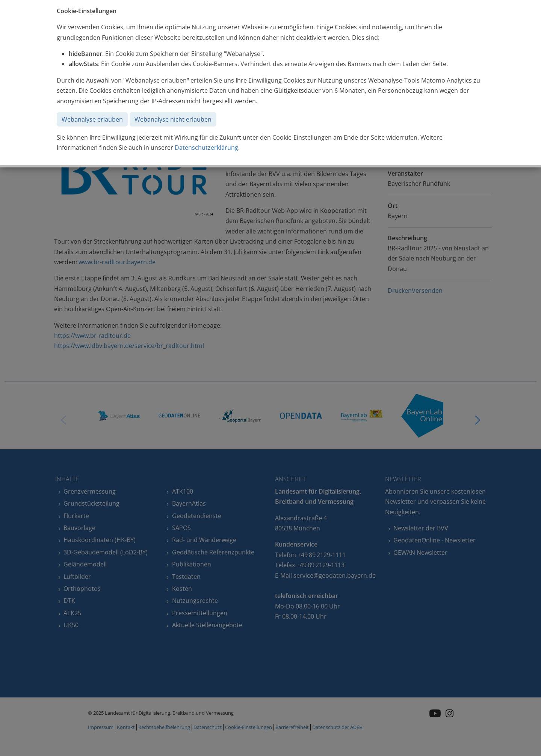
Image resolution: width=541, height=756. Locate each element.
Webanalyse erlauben (92, 119)
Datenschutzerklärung (206, 148)
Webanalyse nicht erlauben (173, 119)
